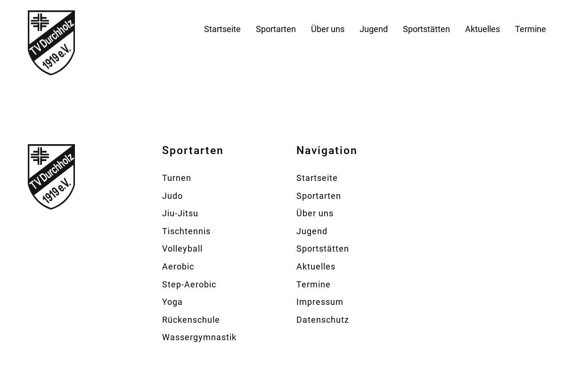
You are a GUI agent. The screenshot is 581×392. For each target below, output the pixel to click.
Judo (172, 196)
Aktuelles (483, 29)
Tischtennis (186, 231)
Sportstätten (426, 29)
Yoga (172, 302)
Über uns (328, 29)
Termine (531, 29)
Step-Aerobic (189, 284)
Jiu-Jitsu (180, 213)
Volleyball (182, 249)
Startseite (222, 29)
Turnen (177, 178)
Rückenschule (191, 320)
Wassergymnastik (199, 337)
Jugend (374, 29)
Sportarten (276, 29)
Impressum (320, 302)
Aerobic (178, 266)
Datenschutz (323, 320)
